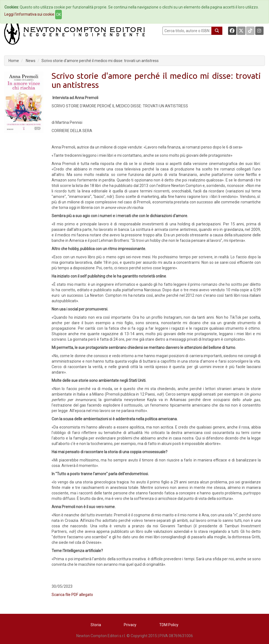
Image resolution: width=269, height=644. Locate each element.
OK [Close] (58, 15)
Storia (96, 625)
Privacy (130, 625)
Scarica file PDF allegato (72, 595)
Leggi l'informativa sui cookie (29, 14)
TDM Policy (169, 625)
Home (14, 61)
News (31, 61)
